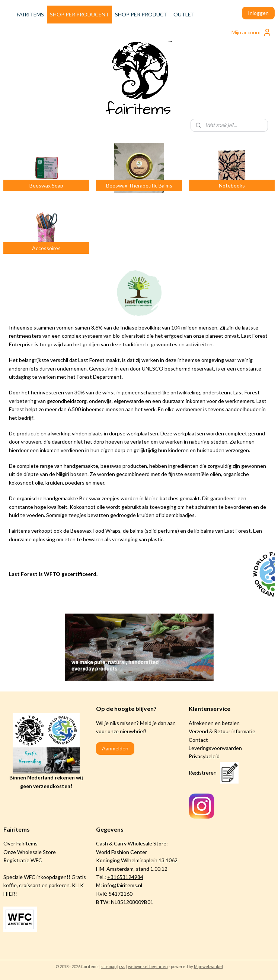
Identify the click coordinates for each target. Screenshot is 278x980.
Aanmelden (115, 748)
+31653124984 (125, 877)
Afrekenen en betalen (214, 723)
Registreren (203, 773)
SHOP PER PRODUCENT (79, 14)
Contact (198, 740)
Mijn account (252, 32)
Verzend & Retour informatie (222, 731)
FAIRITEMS (30, 14)
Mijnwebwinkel (208, 966)
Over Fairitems (20, 843)
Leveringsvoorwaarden (215, 748)
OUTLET (184, 14)
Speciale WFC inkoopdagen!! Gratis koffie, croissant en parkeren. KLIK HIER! (45, 885)
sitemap (109, 966)
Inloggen (258, 13)
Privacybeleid (204, 756)
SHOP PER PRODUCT (141, 14)
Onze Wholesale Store (30, 852)
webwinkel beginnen (148, 966)
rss (122, 966)
